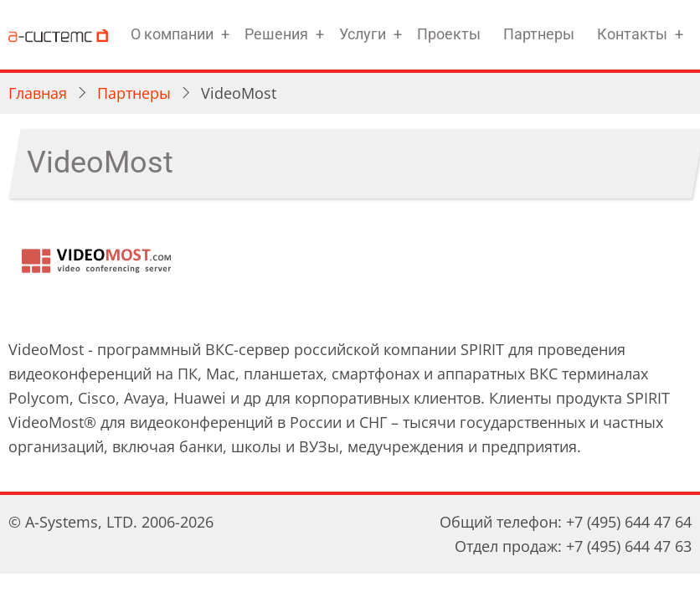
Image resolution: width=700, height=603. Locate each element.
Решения (276, 34)
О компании (172, 34)
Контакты (632, 34)
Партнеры (539, 34)
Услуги (363, 34)
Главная (38, 93)
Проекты (449, 34)
